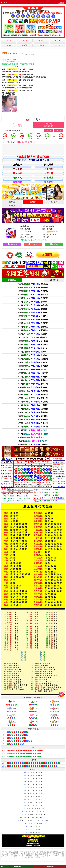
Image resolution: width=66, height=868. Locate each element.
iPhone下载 (33, 244)
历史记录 (61, 2)
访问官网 (54, 244)
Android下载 (12, 244)
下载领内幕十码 (11, 867)
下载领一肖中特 (50, 867)
